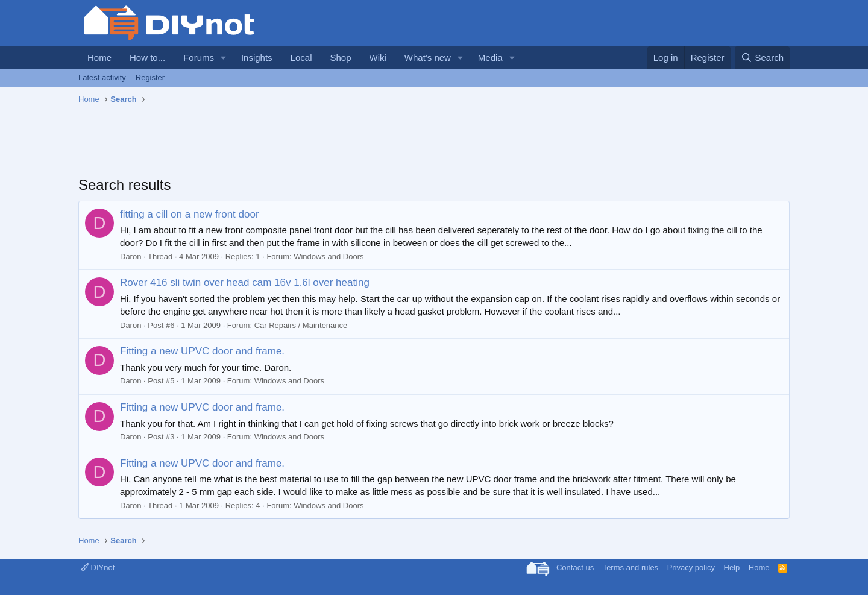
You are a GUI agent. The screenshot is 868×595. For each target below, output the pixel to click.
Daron (131, 257)
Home (99, 58)
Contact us (575, 568)
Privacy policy (691, 568)
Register (150, 77)
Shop (340, 58)
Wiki (378, 58)
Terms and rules (631, 568)
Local (301, 58)
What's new (428, 58)
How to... (147, 58)
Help (732, 568)
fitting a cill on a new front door (190, 214)
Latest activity (102, 77)
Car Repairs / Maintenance (301, 325)
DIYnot (98, 568)
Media (490, 58)
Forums (199, 58)
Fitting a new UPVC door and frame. (202, 351)
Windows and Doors (329, 257)
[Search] (762, 58)
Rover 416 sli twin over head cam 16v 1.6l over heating (245, 282)
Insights (257, 58)
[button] (224, 58)
